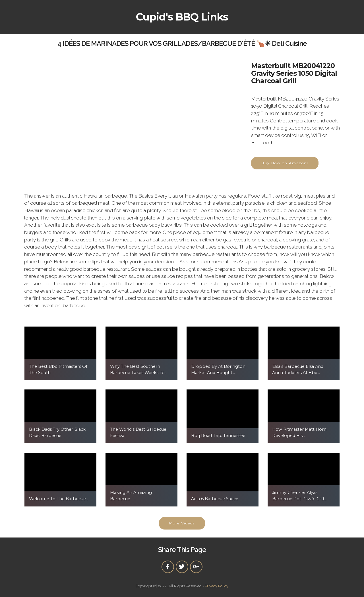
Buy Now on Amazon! (285, 163)
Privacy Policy (217, 586)
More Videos (182, 523)
